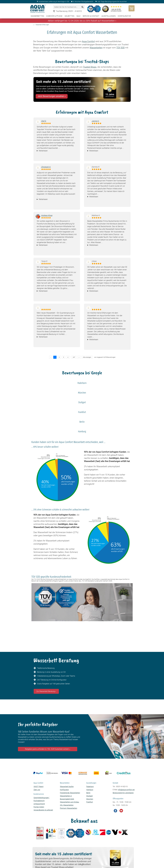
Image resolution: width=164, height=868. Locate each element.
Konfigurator (124, 16)
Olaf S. (44, 121)
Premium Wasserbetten (69, 808)
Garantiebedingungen (42, 798)
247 (74, 357)
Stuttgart (90, 796)
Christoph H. (46, 167)
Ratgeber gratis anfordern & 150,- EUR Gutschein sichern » (48, 749)
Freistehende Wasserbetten (70, 793)
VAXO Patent (39, 787)
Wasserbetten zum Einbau (69, 802)
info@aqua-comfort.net (126, 790)
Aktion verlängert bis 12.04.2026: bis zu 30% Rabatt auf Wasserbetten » (82, 21)
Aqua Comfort (88, 41)
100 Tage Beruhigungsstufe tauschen (112, 2)
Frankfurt (90, 802)
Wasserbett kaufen (67, 787)
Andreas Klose (47, 215)
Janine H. (95, 121)
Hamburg (90, 790)
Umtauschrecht (39, 804)
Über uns (37, 790)
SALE (78, 16)
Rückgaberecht (39, 801)
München (90, 799)
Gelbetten (69, 16)
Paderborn (90, 787)
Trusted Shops (90, 67)
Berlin (88, 793)
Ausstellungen (109, 16)
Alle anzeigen (87, 357)
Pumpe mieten (39, 807)
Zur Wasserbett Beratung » (46, 691)
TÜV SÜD (121, 48)
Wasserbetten (37, 16)
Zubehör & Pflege (54, 16)
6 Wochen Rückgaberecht (83, 2)
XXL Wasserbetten (67, 805)
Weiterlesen (43, 151)
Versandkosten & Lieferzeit (43, 810)
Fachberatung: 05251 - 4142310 (69, 11)
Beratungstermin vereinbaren (123, 793)
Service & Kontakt (91, 16)
